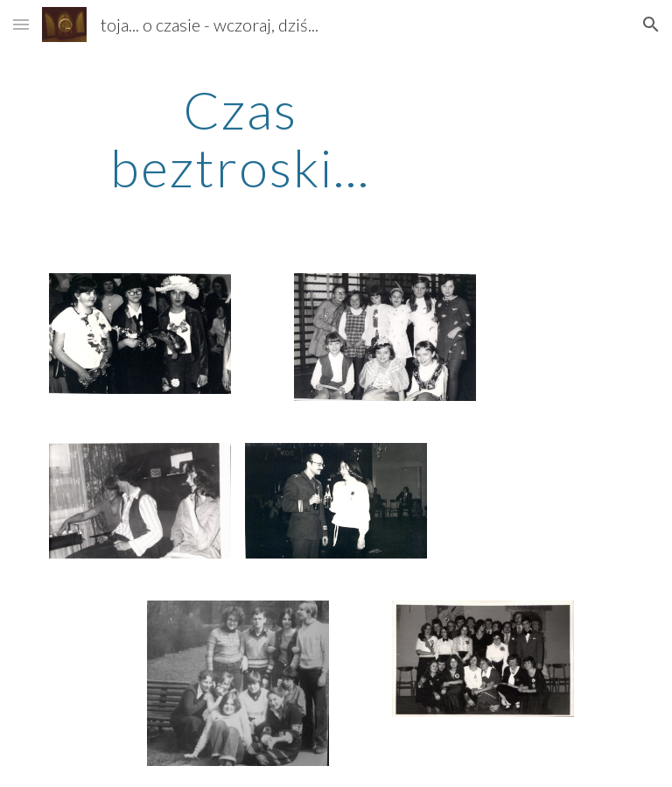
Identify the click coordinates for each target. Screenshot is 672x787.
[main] (240, 138)
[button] (21, 24)
